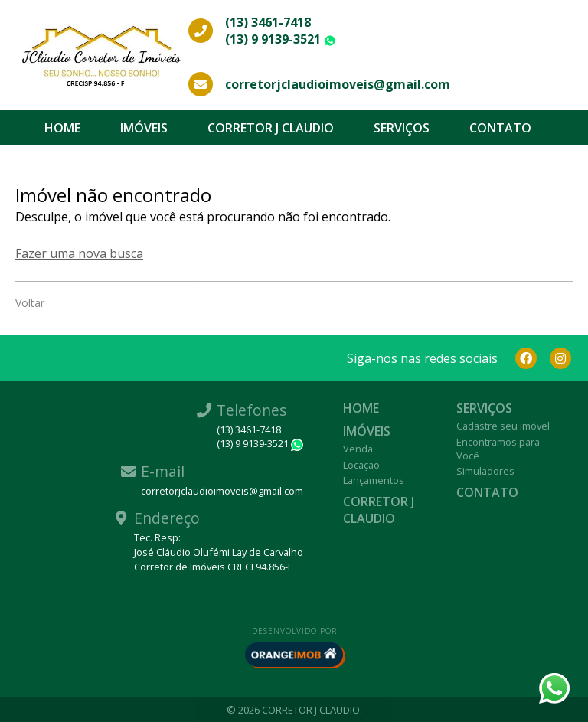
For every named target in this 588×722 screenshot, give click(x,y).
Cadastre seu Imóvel (503, 426)
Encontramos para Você (498, 449)
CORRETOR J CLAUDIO (271, 128)
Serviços (402, 128)
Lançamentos (374, 480)
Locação (361, 465)
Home (62, 128)
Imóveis (144, 128)
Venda (358, 449)
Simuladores (485, 471)
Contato (500, 128)
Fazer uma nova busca (79, 253)
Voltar (30, 303)
